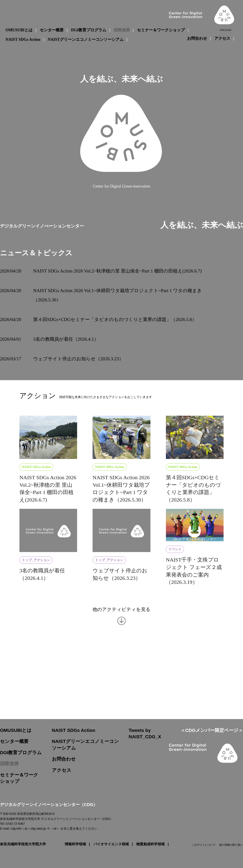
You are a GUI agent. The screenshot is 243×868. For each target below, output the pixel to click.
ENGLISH (225, 30)
